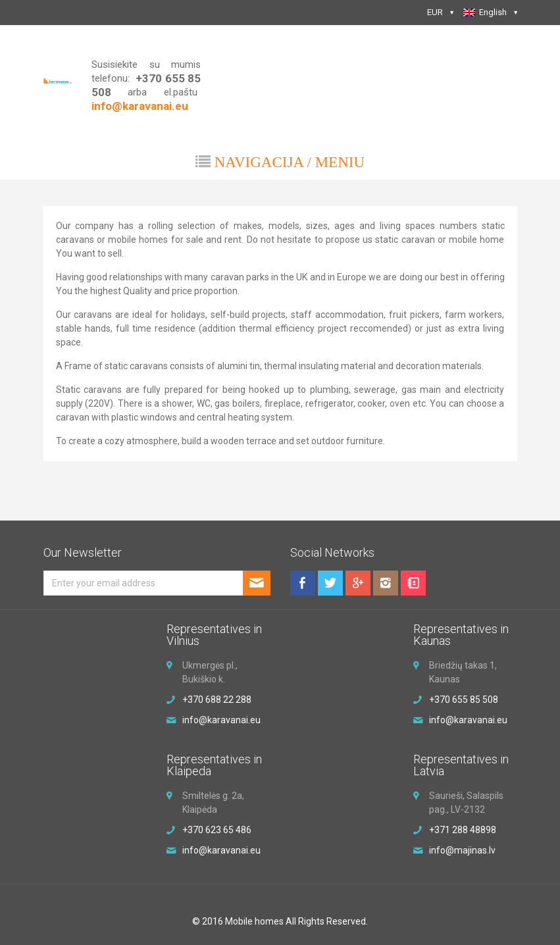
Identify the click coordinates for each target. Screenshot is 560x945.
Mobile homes (254, 921)
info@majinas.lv (462, 850)
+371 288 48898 (463, 830)
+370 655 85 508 (464, 700)
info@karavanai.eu (221, 850)
